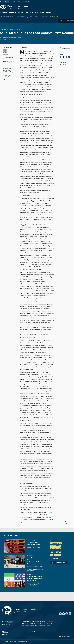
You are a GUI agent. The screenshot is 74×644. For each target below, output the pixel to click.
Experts (13, 12)
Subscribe (5, 634)
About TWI (24, 634)
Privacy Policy (13, 642)
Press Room (5, 633)
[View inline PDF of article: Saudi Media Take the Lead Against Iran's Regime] (65, 49)
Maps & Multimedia (43, 12)
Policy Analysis (4, 29)
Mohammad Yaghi (15, 37)
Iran (31, 17)
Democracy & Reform (56, 546)
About (21, 12)
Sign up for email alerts (59, 563)
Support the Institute (34, 634)
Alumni (43, 634)
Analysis (4, 12)
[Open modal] (67, 21)
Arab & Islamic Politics (56, 543)
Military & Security (10, 17)
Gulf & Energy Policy (55, 548)
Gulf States (43, 17)
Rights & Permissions (23, 642)
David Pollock (6, 37)
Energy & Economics (21, 17)
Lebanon (36, 17)
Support (30, 12)
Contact (4, 631)
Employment (5, 642)
